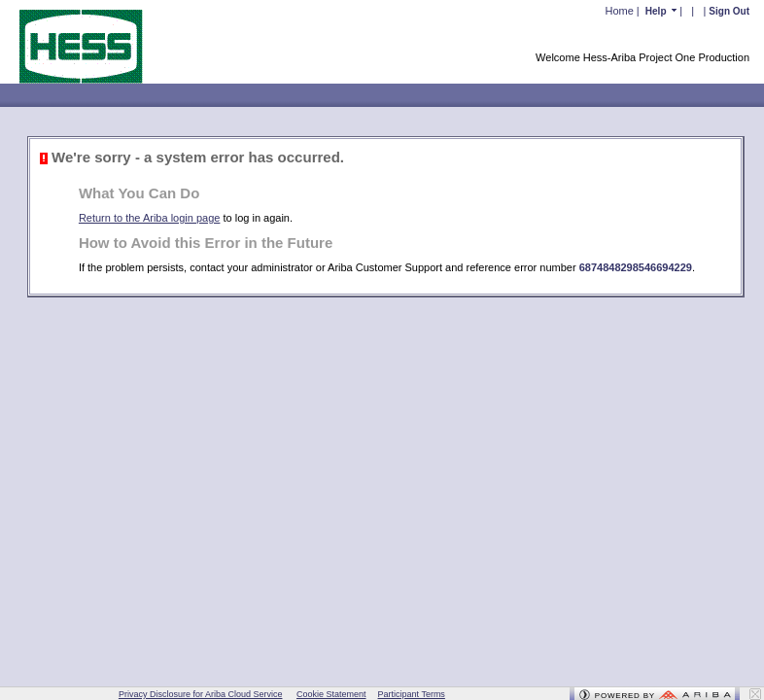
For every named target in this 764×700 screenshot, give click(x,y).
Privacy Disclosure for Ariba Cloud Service (201, 694)
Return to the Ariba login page (150, 218)
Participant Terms (412, 694)
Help (657, 11)
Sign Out (729, 11)
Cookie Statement (331, 694)
